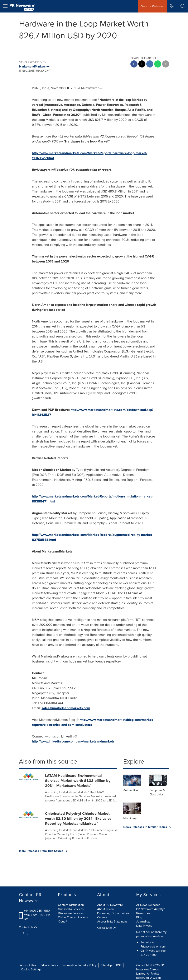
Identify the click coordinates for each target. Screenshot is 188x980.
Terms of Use (28, 965)
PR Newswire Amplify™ (151, 909)
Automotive (131, 790)
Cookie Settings (31, 969)
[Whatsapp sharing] (158, 64)
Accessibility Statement (112, 922)
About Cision (105, 909)
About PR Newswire (110, 905)
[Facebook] (24, 933)
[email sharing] (166, 64)
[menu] (5, 6)
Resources (143, 913)
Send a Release (152, 6)
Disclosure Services (71, 913)
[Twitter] (20, 933)
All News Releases (148, 905)
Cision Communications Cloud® (73, 919)
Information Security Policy (79, 965)
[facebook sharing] (134, 64)
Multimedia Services (71, 909)
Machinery (130, 818)
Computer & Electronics (157, 792)
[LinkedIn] (28, 933)
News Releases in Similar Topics (146, 827)
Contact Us (28, 927)
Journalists (143, 922)
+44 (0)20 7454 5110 (37, 911)
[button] (183, 6)
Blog (139, 917)
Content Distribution (71, 905)
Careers (102, 917)
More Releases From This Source (43, 851)
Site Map (106, 965)
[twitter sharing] (142, 64)
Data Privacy (144, 926)
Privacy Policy (49, 965)
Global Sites (107, 928)
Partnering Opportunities (113, 913)
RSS (119, 965)
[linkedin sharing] (150, 64)
